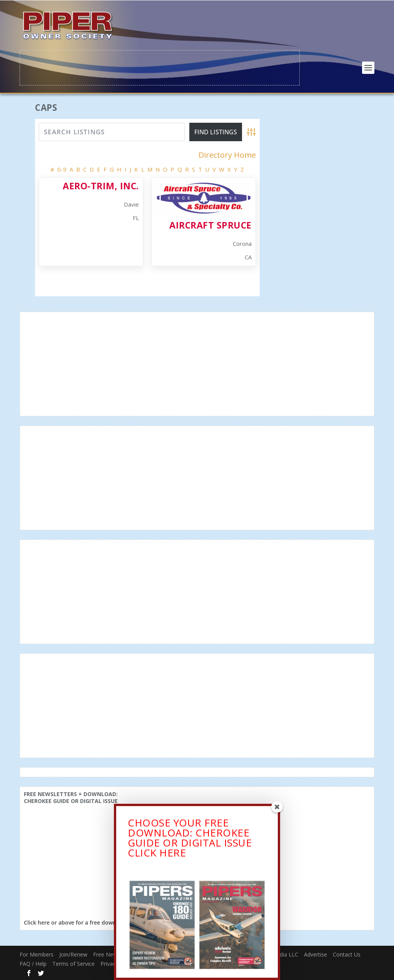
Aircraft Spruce (210, 224)
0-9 (62, 169)
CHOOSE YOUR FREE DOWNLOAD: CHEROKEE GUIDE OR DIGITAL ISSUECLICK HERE (190, 841)
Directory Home (227, 154)
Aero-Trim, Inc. (101, 185)
